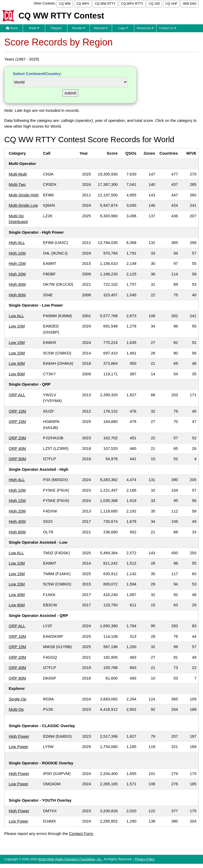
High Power (19, 736)
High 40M (17, 284)
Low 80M (17, 374)
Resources (145, 28)
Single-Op (18, 699)
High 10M (17, 253)
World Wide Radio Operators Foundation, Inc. (70, 859)
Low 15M (17, 342)
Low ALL (16, 316)
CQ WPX (83, 4)
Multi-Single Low (23, 205)
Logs (123, 28)
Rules (34, 28)
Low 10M (17, 326)
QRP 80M (17, 459)
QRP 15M (17, 421)
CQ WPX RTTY (132, 4)
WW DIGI (190, 4)
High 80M (17, 295)
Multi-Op (16, 709)
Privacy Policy (145, 859)
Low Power (19, 747)
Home (12, 28)
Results (79, 28)
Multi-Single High (24, 195)
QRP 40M (17, 448)
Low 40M (17, 363)
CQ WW (65, 4)
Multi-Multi (18, 174)
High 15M (17, 263)
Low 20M (17, 353)
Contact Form (81, 834)
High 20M (17, 274)
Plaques (56, 28)
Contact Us (168, 28)
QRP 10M (17, 411)
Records (101, 28)
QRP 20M (17, 438)
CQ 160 (154, 4)
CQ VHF (171, 4)
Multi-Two (17, 184)
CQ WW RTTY (105, 4)
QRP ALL (17, 395)
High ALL (17, 243)
